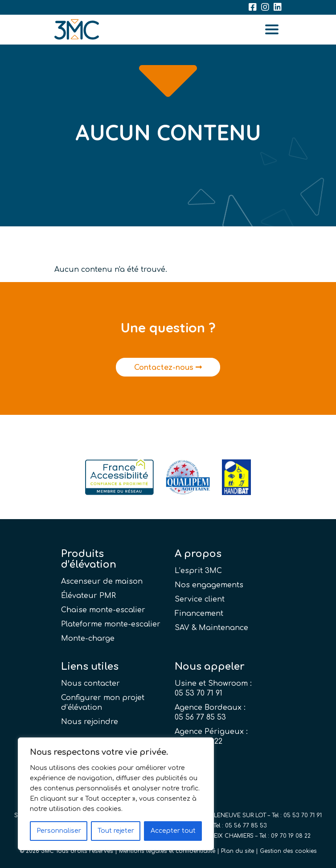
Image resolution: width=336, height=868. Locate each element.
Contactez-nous (168, 368)
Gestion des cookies (288, 851)
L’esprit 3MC (198, 571)
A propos (198, 554)
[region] (116, 794)
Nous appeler (210, 667)
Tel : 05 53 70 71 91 (297, 815)
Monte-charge (88, 639)
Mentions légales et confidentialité (167, 851)
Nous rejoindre (90, 722)
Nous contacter (90, 684)
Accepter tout (173, 831)
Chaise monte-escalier (103, 610)
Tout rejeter (116, 831)
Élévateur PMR (88, 596)
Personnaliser (59, 831)
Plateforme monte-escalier (111, 624)
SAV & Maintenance (211, 628)
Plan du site (238, 851)
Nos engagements (209, 585)
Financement (199, 614)
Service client (200, 599)
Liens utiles (90, 667)
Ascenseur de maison (102, 581)
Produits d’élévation (89, 559)
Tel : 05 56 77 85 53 (240, 826)
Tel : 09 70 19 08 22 (285, 836)
